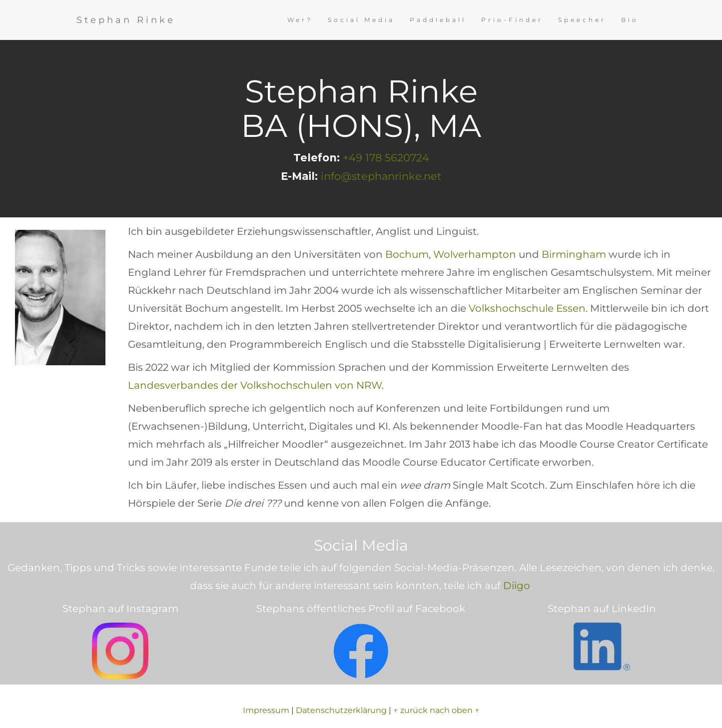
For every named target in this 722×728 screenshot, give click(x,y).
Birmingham (574, 254)
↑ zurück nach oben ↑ (436, 710)
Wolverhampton (475, 254)
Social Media (361, 20)
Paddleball (438, 20)
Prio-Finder (512, 20)
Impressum (266, 710)
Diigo (517, 586)
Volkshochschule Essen (527, 308)
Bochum (407, 254)
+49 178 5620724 (386, 158)
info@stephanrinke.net (381, 176)
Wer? (300, 20)
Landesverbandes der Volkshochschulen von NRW (255, 385)
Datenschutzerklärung (341, 710)
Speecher (582, 20)
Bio (630, 20)
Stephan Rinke (126, 20)
